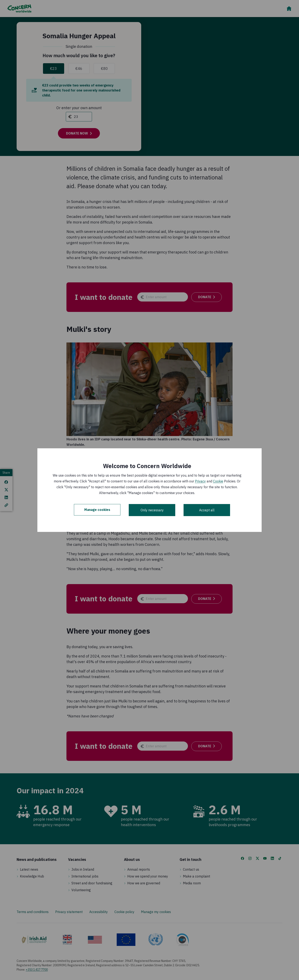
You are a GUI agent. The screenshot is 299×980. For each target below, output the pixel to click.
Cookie (218, 481)
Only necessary (152, 510)
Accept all (207, 510)
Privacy (200, 481)
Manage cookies (97, 510)
